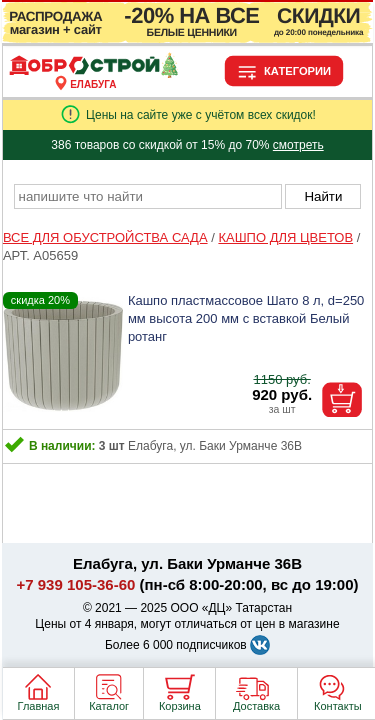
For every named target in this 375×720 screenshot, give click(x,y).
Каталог (109, 706)
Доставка (256, 706)
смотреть (298, 145)
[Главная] (93, 73)
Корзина (180, 706)
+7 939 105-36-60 (76, 584)
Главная (39, 706)
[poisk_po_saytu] (148, 196)
